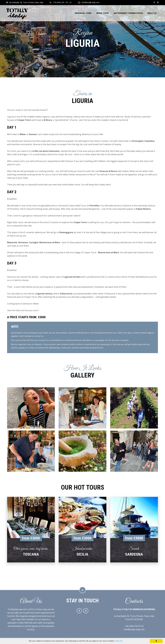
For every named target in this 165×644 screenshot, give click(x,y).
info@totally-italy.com (91, 2)
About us (152, 13)
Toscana (31, 554)
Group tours (103, 13)
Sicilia (82, 554)
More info (119, 641)
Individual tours (83, 13)
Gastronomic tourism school (128, 13)
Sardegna (134, 554)
